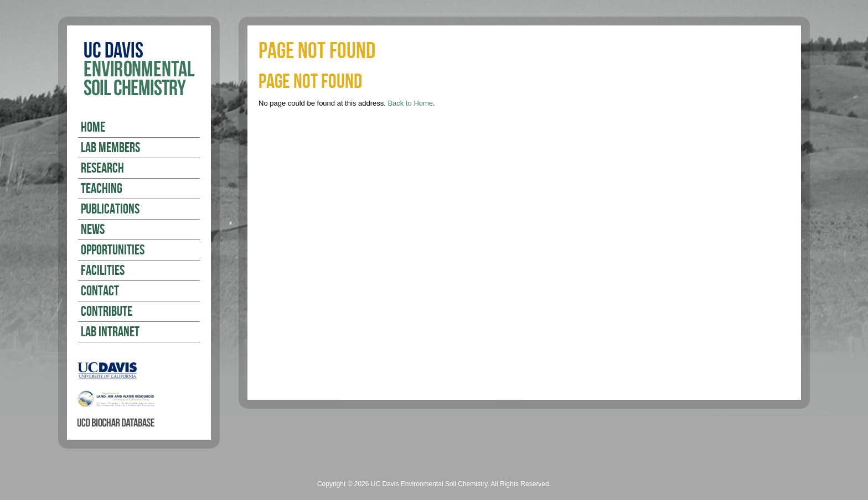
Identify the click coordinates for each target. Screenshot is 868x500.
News (93, 230)
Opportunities (113, 251)
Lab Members (110, 148)
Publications (110, 210)
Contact (100, 291)
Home (93, 128)
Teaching (102, 189)
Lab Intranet (110, 332)
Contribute (107, 312)
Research (102, 169)
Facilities (103, 271)
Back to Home (410, 103)
